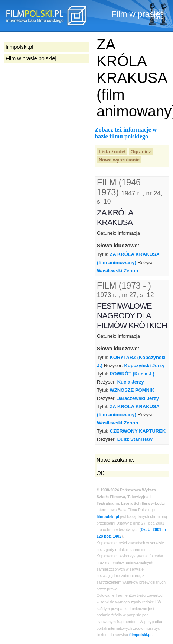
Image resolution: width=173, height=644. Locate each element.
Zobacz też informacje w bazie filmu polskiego (126, 133)
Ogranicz (141, 152)
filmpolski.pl (108, 517)
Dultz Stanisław (135, 439)
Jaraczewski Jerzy (138, 398)
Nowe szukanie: (115, 460)
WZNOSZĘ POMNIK (132, 390)
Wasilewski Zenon (117, 271)
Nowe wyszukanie (119, 160)
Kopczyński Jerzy (144, 366)
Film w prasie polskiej (31, 58)
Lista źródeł (112, 152)
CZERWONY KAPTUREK (138, 431)
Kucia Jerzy (131, 382)
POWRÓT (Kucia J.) (132, 374)
